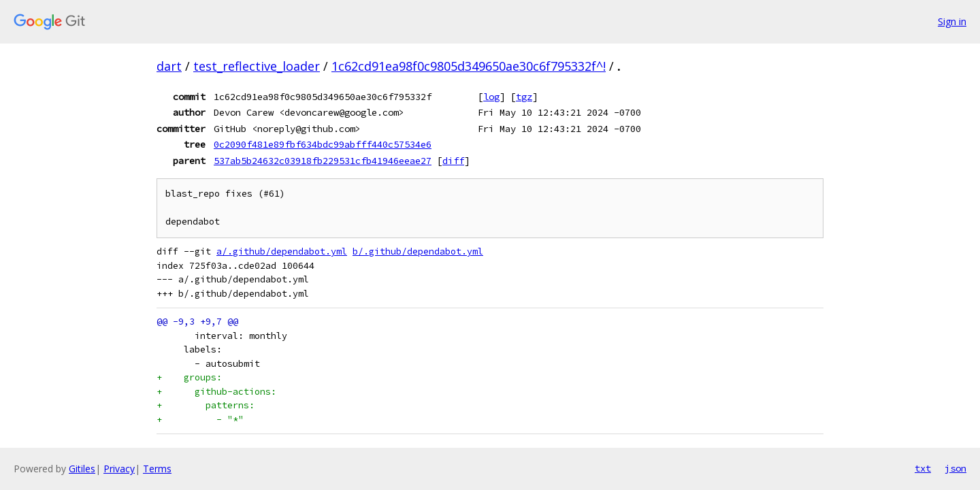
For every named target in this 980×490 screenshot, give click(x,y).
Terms (157, 469)
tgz (524, 97)
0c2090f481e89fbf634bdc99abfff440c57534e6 (323, 144)
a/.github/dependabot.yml (282, 251)
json (955, 468)
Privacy (119, 469)
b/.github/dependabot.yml (418, 251)
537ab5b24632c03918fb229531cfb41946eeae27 (323, 161)
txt (923, 468)
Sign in (952, 21)
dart (169, 66)
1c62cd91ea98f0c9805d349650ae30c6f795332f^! (469, 66)
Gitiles (82, 469)
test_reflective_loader (257, 66)
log (491, 97)
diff (453, 161)
